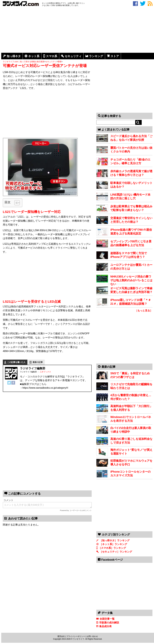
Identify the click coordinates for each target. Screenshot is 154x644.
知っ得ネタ (14, 56)
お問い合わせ (92, 636)
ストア (115, 56)
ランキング (96, 56)
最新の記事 (38, 362)
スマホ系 (52, 56)
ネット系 (34, 56)
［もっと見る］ (144, 311)
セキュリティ (73, 56)
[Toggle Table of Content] (16, 203)
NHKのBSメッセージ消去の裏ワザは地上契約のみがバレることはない (131, 280)
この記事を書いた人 (16, 362)
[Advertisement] (78, 30)
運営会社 (61, 636)
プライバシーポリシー (76, 636)
